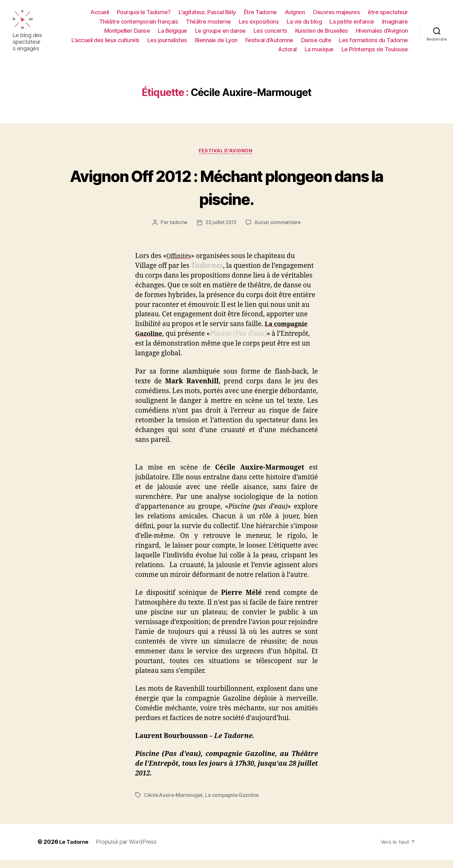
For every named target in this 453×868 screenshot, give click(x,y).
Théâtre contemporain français (139, 25)
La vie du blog (304, 25)
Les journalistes (167, 44)
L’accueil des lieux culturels (106, 44)
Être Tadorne (260, 16)
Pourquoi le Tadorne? (144, 16)
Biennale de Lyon (216, 44)
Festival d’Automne (269, 44)
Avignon (295, 16)
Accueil (100, 16)
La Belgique (172, 34)
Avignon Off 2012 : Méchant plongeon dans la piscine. (227, 194)
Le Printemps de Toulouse (375, 53)
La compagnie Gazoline (234, 803)
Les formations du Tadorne (373, 44)
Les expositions (259, 25)
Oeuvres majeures (336, 16)
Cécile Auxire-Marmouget (174, 803)
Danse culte (316, 44)
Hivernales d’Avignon (382, 34)
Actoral (287, 53)
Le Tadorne (75, 850)
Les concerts (270, 34)
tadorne (177, 231)
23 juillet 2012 (221, 231)
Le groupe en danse (220, 34)
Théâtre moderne (208, 25)
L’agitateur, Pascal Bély (207, 16)
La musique (319, 53)
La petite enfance (352, 25)
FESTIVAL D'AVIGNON (227, 159)
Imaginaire (395, 25)
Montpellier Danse (127, 34)
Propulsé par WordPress (128, 850)
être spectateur (388, 16)
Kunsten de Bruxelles (322, 34)
